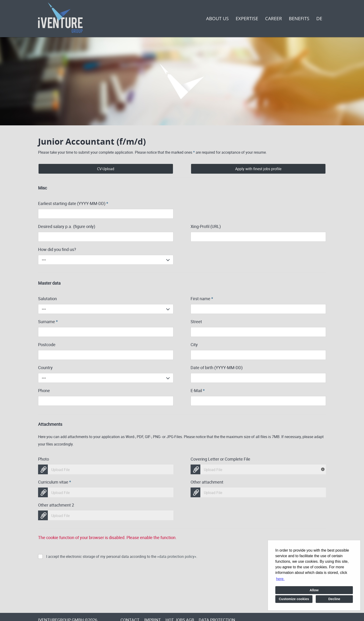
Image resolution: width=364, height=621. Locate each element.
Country (45, 367)
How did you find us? (57, 249)
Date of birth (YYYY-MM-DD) (217, 367)
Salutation (47, 299)
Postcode (47, 345)
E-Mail (198, 390)
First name (202, 299)
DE (319, 18)
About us (217, 18)
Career (273, 18)
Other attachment (207, 482)
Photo (44, 459)
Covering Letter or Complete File (220, 459)
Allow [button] (314, 590)
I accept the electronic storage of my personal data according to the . (122, 556)
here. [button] (280, 579)
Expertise (247, 18)
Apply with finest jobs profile (258, 169)
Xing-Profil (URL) (206, 226)
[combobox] (106, 260)
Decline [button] (334, 599)
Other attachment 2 (56, 505)
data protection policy (177, 556)
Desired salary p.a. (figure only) (67, 226)
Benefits (299, 18)
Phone (44, 390)
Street (196, 322)
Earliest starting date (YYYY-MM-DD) (73, 203)
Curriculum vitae (55, 482)
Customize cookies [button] (294, 599)
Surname (48, 322)
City (194, 345)
